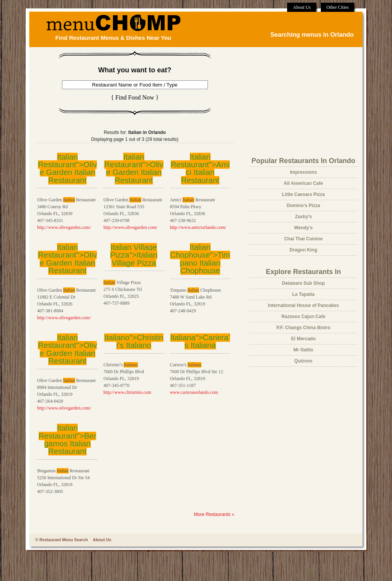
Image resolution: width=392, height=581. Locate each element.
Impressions (303, 172)
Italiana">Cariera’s (200, 341)
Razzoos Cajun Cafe (303, 317)
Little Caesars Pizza (303, 194)
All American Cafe (303, 183)
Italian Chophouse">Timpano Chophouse (200, 259)
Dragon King (304, 250)
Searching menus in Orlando (312, 35)
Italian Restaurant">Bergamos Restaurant (68, 440)
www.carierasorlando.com (194, 392)
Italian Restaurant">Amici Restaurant (200, 169)
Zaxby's (303, 217)
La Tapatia (303, 294)
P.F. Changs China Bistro (303, 328)
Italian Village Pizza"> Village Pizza (134, 255)
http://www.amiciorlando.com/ (198, 227)
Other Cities (338, 7)
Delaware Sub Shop (303, 283)
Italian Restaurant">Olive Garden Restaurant (67, 169)
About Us (302, 7)
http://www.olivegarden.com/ (64, 227)
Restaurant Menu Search (64, 540)
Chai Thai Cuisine (303, 239)
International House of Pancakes (303, 305)
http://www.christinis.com (127, 392)
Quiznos (303, 361)
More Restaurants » (214, 514)
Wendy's (303, 228)
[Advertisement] (297, 102)
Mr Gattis (303, 350)
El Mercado (303, 339)
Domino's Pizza (304, 206)
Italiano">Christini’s (134, 341)
